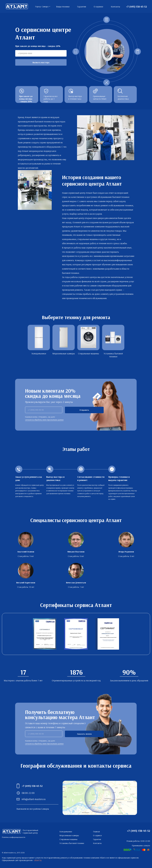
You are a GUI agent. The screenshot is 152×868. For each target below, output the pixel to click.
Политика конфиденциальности (14, 837)
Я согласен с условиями (90, 418)
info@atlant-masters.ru (34, 799)
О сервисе (98, 7)
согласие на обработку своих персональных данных (44, 420)
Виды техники (63, 7)
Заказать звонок (84, 734)
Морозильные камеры (69, 835)
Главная (96, 831)
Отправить (84, 410)
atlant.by (38, 860)
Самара (45, 6)
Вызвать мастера (41, 62)
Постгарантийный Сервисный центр (17, 6)
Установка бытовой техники (72, 843)
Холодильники (66, 831)
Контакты (115, 7)
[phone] (44, 410)
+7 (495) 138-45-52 (136, 7)
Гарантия (82, 7)
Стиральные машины (68, 839)
